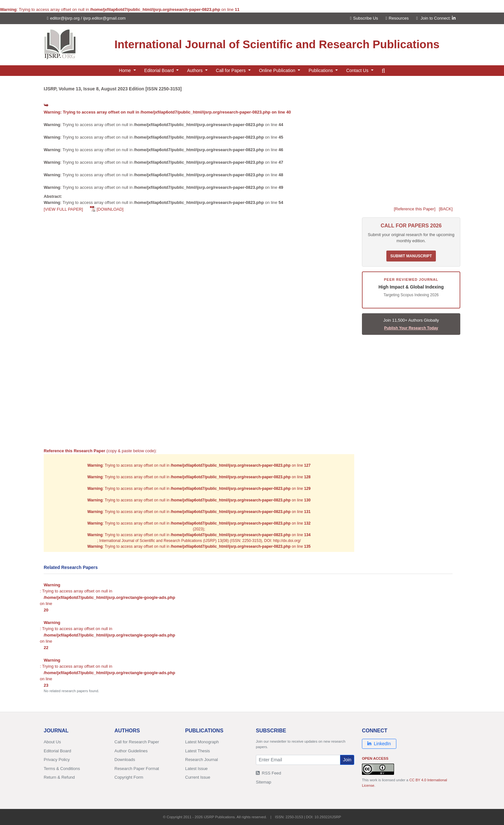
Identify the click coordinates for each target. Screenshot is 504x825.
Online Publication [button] (278, 70)
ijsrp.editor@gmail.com (104, 18)
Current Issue (198, 777)
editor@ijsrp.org (65, 18)
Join (347, 760)
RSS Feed (269, 773)
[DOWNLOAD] (110, 209)
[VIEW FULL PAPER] (63, 209)
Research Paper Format (137, 769)
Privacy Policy (57, 760)
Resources (397, 18)
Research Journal (202, 760)
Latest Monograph (202, 742)
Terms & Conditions (62, 769)
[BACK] (446, 209)
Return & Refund (59, 777)
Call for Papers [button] (231, 70)
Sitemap (264, 782)
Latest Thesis (198, 751)
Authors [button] (195, 70)
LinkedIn (379, 744)
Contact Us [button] (358, 70)
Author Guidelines (131, 751)
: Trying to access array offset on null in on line (167, 112)
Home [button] (126, 70)
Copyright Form (129, 777)
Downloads (125, 760)
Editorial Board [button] (160, 70)
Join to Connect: (438, 18)
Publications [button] (321, 70)
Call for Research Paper (137, 742)
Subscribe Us (364, 18)
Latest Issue (196, 769)
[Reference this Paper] (414, 209)
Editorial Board (57, 751)
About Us (52, 742)
